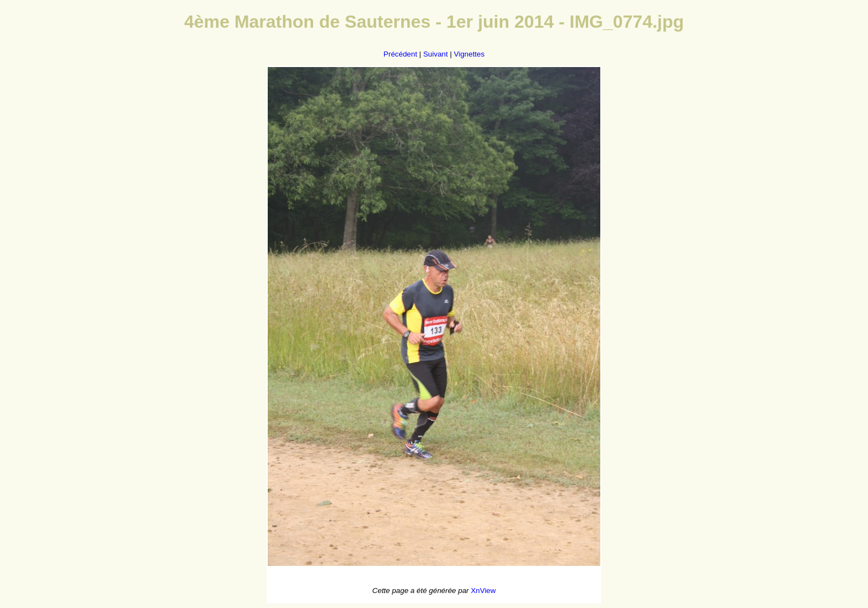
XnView (483, 591)
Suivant (435, 54)
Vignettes (469, 54)
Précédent (400, 54)
